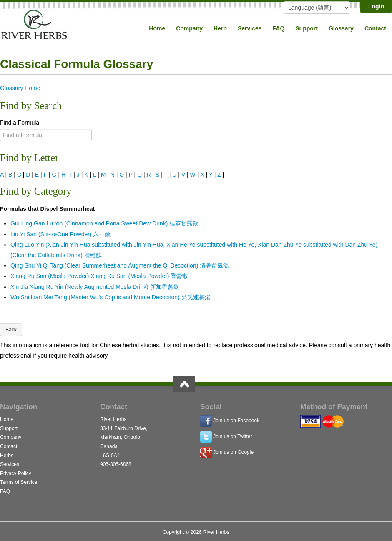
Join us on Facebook (236, 421)
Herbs (7, 456)
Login (376, 6)
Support (307, 28)
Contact (375, 28)
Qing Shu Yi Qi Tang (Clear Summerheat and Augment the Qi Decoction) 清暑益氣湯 (120, 265)
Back (11, 330)
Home (157, 28)
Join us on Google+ (235, 452)
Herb (220, 28)
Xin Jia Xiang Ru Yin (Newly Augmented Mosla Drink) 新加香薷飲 (95, 287)
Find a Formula (20, 123)
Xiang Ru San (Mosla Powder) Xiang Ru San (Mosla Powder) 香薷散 (99, 276)
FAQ (279, 28)
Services (250, 28)
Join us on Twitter (232, 436)
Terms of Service (19, 482)
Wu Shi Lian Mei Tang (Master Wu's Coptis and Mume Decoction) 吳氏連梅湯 (111, 297)
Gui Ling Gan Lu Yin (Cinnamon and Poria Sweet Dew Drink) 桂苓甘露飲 (104, 223)
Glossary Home (20, 88)
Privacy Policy (16, 473)
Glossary (341, 28)
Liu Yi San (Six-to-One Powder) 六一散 (60, 234)
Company (189, 28)
